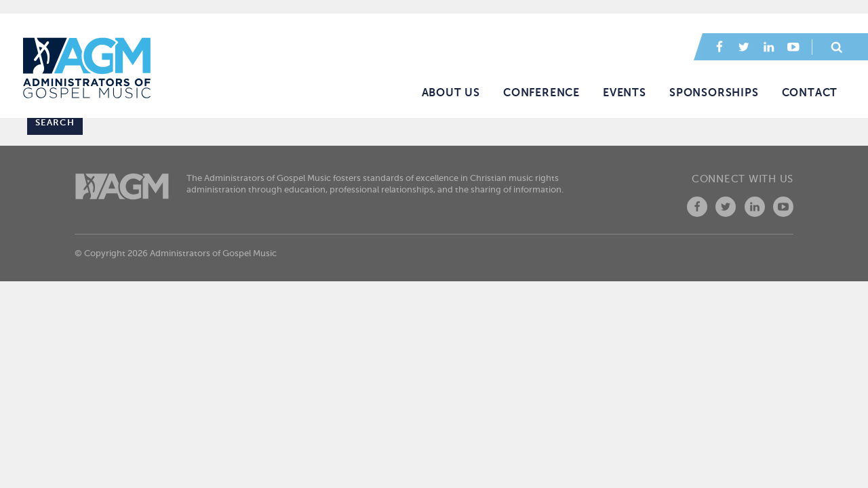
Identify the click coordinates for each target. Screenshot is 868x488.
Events (625, 93)
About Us (451, 93)
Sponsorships (714, 93)
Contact (810, 93)
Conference (541, 93)
